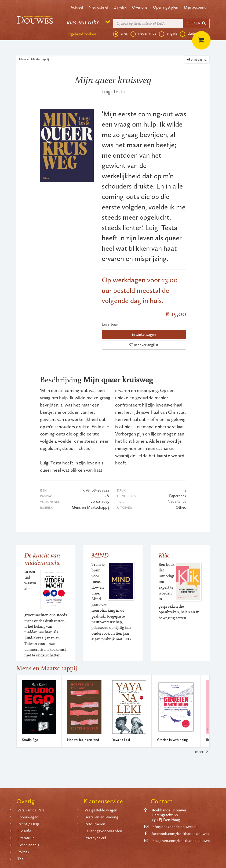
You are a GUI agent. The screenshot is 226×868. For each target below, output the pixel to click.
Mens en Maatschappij (34, 59)
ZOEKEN (196, 23)
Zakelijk (120, 7)
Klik (164, 555)
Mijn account (195, 7)
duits (188, 34)
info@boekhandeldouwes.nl (174, 827)
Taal (21, 859)
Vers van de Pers (31, 810)
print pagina (197, 60)
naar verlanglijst (144, 345)
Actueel (77, 7)
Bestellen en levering (101, 817)
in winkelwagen (144, 335)
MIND (100, 555)
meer (202, 752)
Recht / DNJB (29, 824)
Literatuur (26, 838)
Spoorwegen (28, 817)
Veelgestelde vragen (101, 810)
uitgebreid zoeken (81, 34)
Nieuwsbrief (99, 7)
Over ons (140, 7)
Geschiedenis (28, 845)
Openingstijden (166, 7)
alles (120, 34)
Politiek (23, 852)
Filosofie (24, 831)
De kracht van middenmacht (42, 559)
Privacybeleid (95, 838)
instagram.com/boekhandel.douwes (181, 841)
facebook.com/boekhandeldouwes (180, 834)
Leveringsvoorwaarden (103, 831)
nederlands (143, 34)
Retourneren (95, 824)
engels (168, 34)
